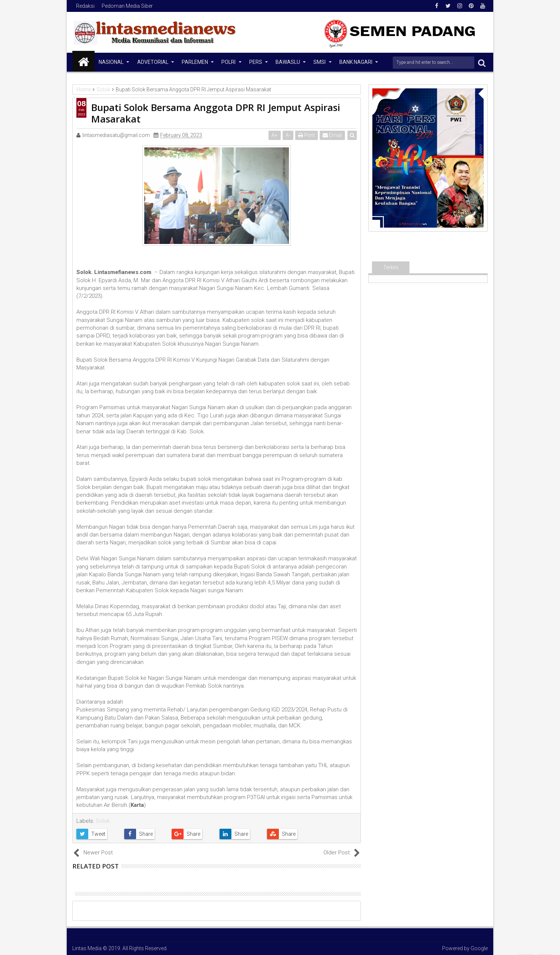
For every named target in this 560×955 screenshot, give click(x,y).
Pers (256, 62)
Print (307, 135)
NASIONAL (111, 62)
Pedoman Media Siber (127, 6)
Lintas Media (87, 948)
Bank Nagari (356, 62)
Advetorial (153, 62)
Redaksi (85, 6)
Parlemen (195, 62)
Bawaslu (288, 62)
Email (332, 135)
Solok (103, 821)
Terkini (391, 267)
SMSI (319, 62)
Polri (228, 62)
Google (479, 948)
